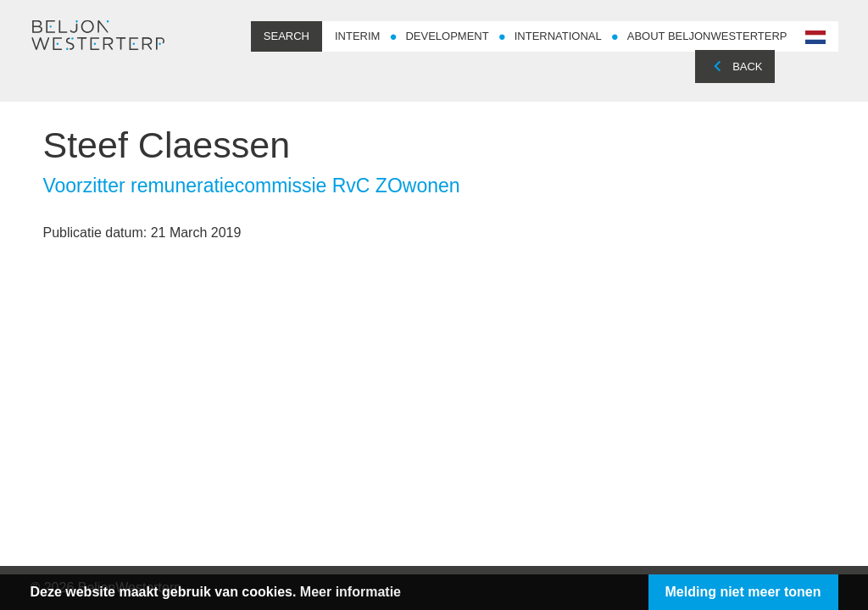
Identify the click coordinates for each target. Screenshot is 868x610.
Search (287, 36)
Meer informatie (351, 592)
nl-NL (814, 38)
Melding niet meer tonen (743, 592)
